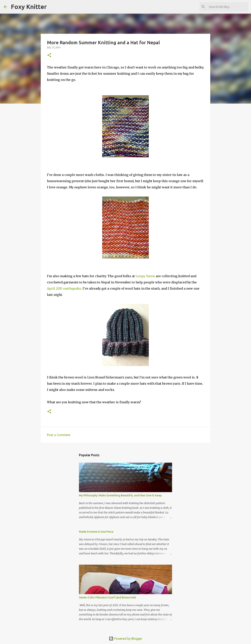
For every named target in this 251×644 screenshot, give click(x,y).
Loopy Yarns (145, 276)
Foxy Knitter (29, 7)
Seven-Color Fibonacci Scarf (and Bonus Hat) (107, 597)
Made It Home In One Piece (96, 532)
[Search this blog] (228, 7)
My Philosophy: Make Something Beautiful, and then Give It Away (120, 495)
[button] (49, 55)
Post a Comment (59, 435)
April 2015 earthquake (64, 288)
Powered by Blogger (125, 639)
